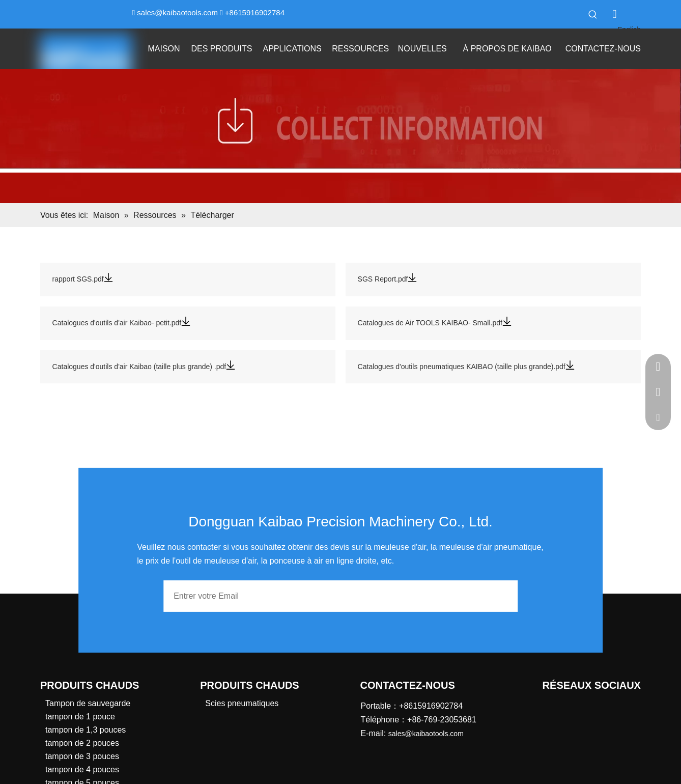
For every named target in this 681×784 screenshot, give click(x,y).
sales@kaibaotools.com (177, 12)
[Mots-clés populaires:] (593, 14)
